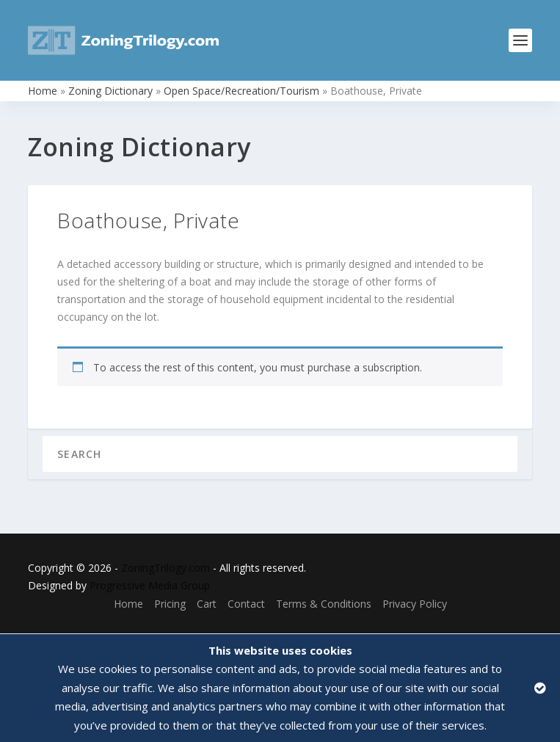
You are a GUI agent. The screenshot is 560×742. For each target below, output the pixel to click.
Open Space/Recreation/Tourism (241, 91)
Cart (207, 604)
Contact (246, 604)
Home (43, 91)
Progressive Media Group (150, 585)
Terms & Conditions (324, 604)
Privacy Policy (415, 604)
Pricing (170, 604)
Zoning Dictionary (110, 91)
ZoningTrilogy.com (166, 568)
